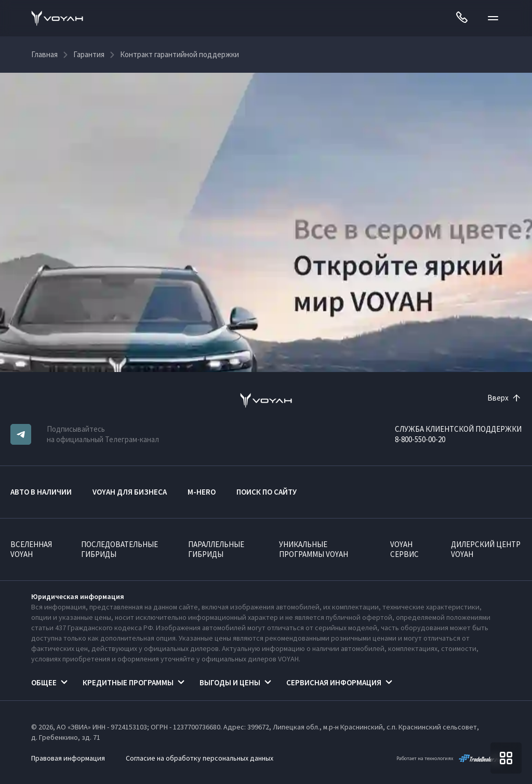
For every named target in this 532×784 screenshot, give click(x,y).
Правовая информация (68, 758)
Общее (44, 682)
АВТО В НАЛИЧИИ (41, 492)
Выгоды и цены (230, 682)
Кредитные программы (128, 682)
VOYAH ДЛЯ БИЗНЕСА (130, 492)
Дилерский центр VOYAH (486, 549)
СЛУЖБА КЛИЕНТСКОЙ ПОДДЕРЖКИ (458, 429)
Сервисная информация (334, 682)
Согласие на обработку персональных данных (199, 758)
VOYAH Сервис (404, 549)
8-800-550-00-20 (420, 439)
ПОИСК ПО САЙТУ (267, 492)
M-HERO (202, 492)
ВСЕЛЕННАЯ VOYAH (31, 549)
